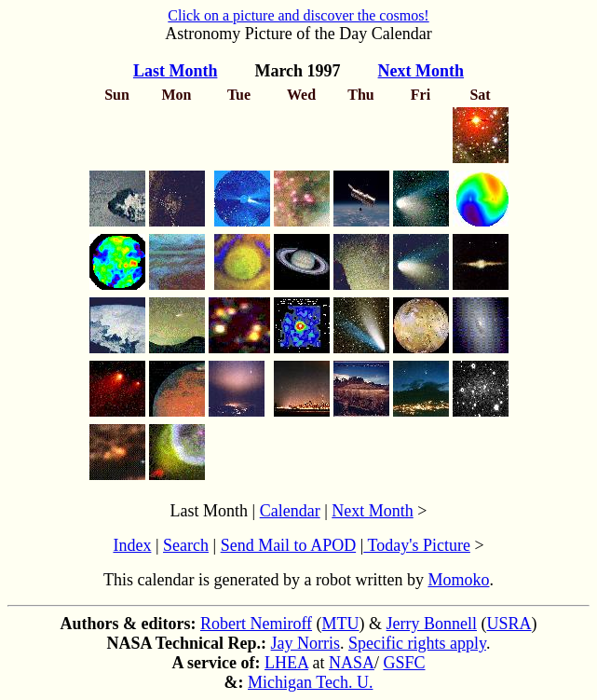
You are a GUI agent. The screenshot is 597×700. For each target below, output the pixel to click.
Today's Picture (417, 545)
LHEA (286, 663)
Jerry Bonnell (432, 624)
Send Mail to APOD (289, 545)
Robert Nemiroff (256, 624)
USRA (509, 624)
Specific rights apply (417, 643)
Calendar (290, 511)
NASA (352, 663)
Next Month (373, 511)
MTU (341, 624)
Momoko (458, 580)
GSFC (404, 663)
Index (132, 545)
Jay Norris (306, 643)
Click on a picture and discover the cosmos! (298, 15)
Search (186, 545)
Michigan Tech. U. (310, 682)
